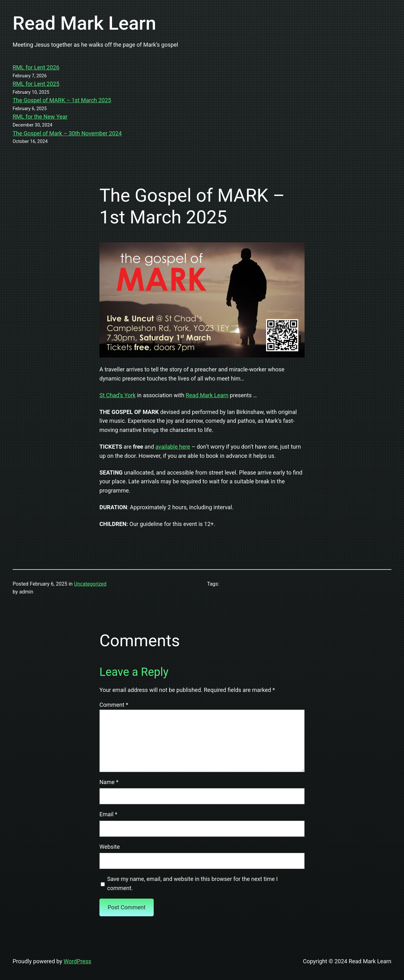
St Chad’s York (118, 395)
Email (108, 814)
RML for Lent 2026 (36, 67)
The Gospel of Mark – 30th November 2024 (67, 133)
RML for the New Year (40, 117)
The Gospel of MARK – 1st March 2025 (62, 100)
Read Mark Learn (84, 23)
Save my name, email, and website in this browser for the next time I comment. (193, 883)
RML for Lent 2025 (36, 84)
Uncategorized (90, 584)
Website (110, 847)
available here (173, 447)
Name (109, 782)
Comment (114, 705)
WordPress (77, 961)
